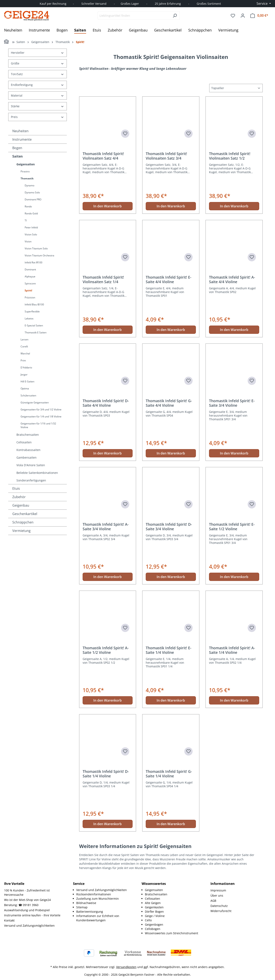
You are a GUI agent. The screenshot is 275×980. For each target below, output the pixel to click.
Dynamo (29, 185)
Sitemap (82, 907)
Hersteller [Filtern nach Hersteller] (38, 53)
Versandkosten (126, 967)
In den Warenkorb (107, 206)
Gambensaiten (27, 457)
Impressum (218, 890)
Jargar (24, 374)
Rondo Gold (31, 213)
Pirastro (25, 171)
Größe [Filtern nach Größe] (38, 63)
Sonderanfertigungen (31, 480)
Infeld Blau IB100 (34, 304)
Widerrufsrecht (221, 911)
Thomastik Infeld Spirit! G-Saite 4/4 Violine (169, 403)
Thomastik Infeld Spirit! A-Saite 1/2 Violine (106, 650)
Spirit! (28, 290)
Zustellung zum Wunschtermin (98, 899)
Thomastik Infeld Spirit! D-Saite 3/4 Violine (169, 527)
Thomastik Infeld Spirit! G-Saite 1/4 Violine (169, 774)
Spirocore (30, 283)
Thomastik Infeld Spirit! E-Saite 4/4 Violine (169, 279)
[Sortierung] (236, 88)
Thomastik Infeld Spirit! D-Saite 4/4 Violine (106, 403)
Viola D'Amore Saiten (31, 465)
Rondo (28, 206)
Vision (28, 241)
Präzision (30, 297)
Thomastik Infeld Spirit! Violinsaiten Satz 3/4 (166, 156)
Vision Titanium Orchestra (39, 255)
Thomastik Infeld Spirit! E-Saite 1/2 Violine (232, 527)
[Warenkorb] (259, 16)
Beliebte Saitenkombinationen (37, 473)
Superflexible (32, 311)
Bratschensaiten (28, 435)
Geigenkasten (154, 907)
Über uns (217, 895)
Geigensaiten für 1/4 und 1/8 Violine (41, 416)
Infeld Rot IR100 (34, 262)
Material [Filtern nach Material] (38, 95)
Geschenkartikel (25, 514)
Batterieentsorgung (90, 912)
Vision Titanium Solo (36, 248)
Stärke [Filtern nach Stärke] (38, 106)
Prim (23, 360)
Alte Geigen (153, 903)
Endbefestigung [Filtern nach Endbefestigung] (38, 85)
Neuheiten (20, 131)
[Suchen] (175, 16)
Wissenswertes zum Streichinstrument (172, 933)
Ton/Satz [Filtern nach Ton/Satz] (38, 74)
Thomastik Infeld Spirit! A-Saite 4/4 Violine (232, 279)
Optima (25, 388)
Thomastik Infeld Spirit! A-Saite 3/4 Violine (106, 527)
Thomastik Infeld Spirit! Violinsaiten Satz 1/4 (103, 279)
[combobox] (134, 16)
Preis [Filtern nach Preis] (38, 117)
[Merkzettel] (233, 16)
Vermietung (21, 531)
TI (26, 220)
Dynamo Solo (32, 192)
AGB (213, 901)
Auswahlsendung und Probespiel (27, 910)
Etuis (16, 488)
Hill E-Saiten (27, 381)
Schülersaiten (28, 395)
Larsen (24, 339)
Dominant (30, 269)
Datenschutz (219, 906)
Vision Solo (31, 234)
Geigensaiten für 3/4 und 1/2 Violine (41, 409)
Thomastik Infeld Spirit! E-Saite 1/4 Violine (169, 650)
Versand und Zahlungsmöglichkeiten (29, 926)
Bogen (17, 148)
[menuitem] (105, 890)
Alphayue (30, 276)
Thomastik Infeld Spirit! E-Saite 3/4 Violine (232, 403)
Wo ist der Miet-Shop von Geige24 (27, 900)
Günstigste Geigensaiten (35, 402)
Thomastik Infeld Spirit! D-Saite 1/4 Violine (106, 774)
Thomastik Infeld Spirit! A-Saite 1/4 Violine (232, 650)
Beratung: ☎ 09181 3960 (21, 905)
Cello (148, 920)
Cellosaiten (24, 442)
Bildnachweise (86, 903)
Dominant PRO (33, 199)
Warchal (25, 353)
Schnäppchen (23, 522)
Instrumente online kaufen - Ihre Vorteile (32, 915)
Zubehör (19, 497)
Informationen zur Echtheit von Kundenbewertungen (98, 918)
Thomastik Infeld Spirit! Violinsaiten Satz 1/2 (230, 156)
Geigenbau (21, 505)
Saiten (18, 156)
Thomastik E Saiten (36, 332)
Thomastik (27, 178)
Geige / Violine (155, 916)
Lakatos (29, 318)
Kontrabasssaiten (28, 450)
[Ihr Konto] (243, 16)
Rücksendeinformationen (94, 894)
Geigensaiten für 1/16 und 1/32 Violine (38, 425)
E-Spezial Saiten (34, 325)
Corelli (24, 346)
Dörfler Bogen (154, 912)
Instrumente (22, 139)
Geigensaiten (26, 164)
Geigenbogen (154, 925)
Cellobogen (153, 929)
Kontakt (9, 920)
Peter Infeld (31, 227)
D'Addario (26, 367)
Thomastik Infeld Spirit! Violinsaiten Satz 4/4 (103, 156)
